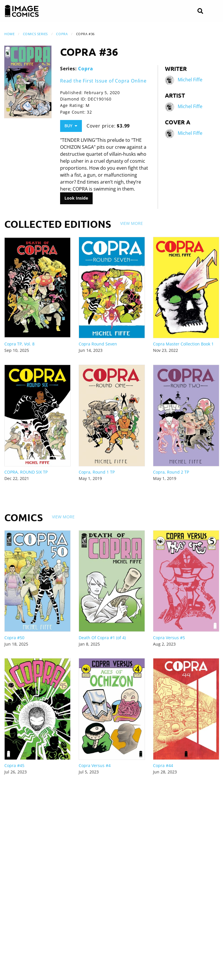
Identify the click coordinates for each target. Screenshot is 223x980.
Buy (71, 126)
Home (9, 34)
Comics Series (35, 34)
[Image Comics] (22, 11)
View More (132, 223)
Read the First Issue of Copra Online (103, 81)
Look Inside (76, 198)
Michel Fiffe (190, 80)
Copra (62, 34)
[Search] (200, 11)
